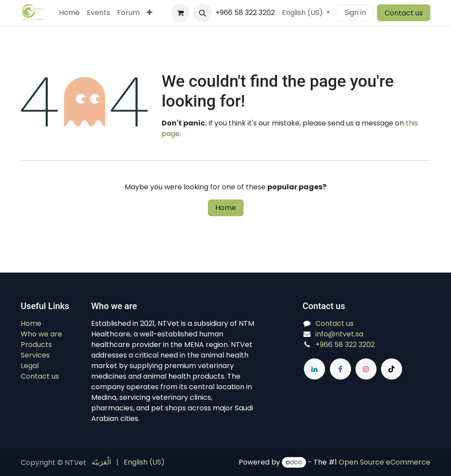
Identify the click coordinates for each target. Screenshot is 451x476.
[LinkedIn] (314, 369)
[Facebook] (340, 369)
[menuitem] (69, 13)
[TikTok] (392, 369)
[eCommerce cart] (181, 13)
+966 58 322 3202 (345, 345)
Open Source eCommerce (384, 462)
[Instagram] (366, 369)
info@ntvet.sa (339, 334)
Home (226, 208)
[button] (203, 13)
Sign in (355, 13)
